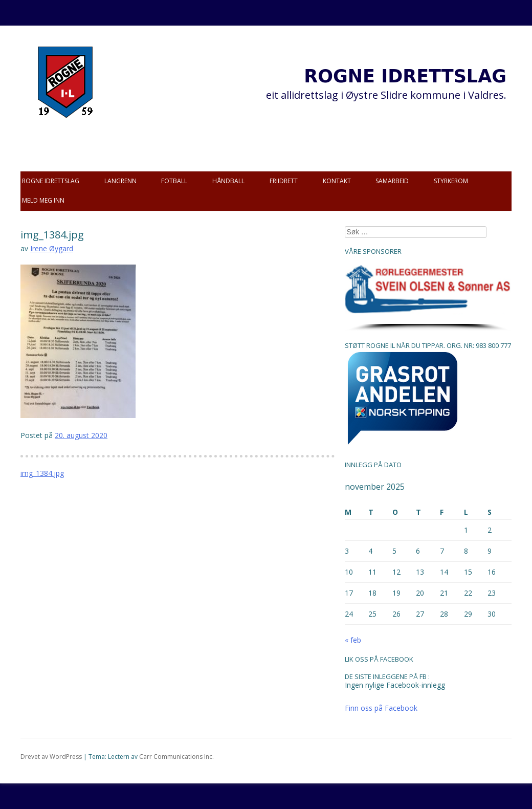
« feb (353, 640)
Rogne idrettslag (51, 181)
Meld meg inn (43, 200)
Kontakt (337, 181)
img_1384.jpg (42, 473)
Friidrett (284, 181)
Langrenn (120, 181)
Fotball (174, 181)
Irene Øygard (52, 248)
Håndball (228, 181)
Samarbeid (392, 181)
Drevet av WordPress (51, 757)
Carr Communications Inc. (176, 757)
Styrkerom (451, 181)
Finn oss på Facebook (381, 708)
